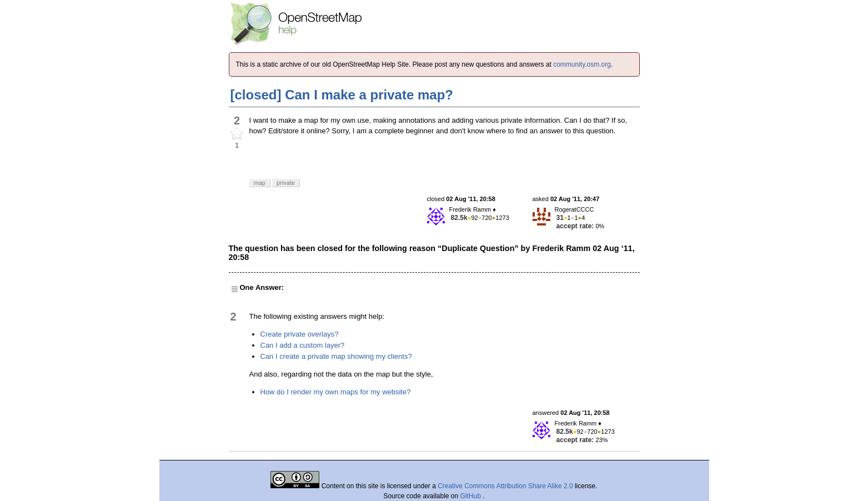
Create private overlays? (300, 334)
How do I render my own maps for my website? (336, 392)
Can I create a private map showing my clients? (336, 356)
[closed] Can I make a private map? (342, 95)
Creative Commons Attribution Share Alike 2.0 (505, 486)
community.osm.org (582, 64)
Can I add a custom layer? (303, 345)
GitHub (472, 496)
